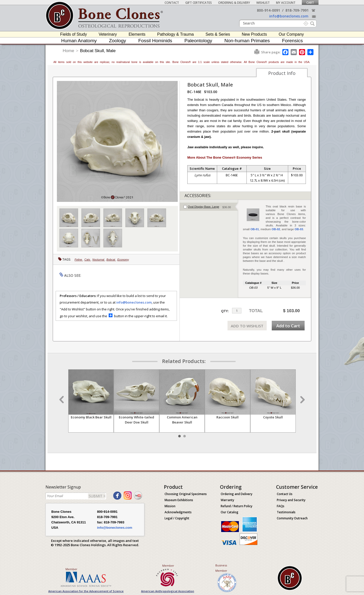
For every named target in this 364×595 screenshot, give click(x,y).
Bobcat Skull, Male (98, 51)
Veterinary (108, 34)
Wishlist (263, 3)
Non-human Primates (247, 41)
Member (71, 569)
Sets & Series (218, 34)
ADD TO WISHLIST (247, 326)
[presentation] (209, 207)
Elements (137, 34)
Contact (172, 3)
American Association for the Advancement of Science (86, 591)
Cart (310, 3)
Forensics (292, 41)
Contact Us (285, 494)
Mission (170, 506)
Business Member (221, 568)
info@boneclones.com (289, 16)
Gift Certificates (199, 3)
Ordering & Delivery (234, 3)
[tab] (209, 207)
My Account (286, 3)
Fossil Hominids (155, 41)
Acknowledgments (178, 512)
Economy (123, 260)
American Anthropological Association (168, 591)
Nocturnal (99, 260)
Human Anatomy (79, 41)
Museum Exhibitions (179, 500)
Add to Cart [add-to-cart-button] (288, 326)
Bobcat (111, 260)
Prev (62, 400)
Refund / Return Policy (236, 506)
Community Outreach (292, 518)
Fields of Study (74, 34)
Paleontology (198, 41)
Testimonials (286, 512)
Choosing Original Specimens (186, 494)
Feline (79, 260)
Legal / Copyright (177, 518)
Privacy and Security (291, 500)
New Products (254, 34)
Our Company (291, 34)
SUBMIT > (97, 496)
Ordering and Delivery (236, 494)
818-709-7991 (297, 10)
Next (302, 400)
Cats (88, 260)
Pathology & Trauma (176, 34)
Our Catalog (230, 512)
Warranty (227, 500)
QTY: (225, 311)
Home (68, 51)
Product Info (282, 73)
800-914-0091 (268, 10)
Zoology (118, 41)
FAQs (281, 506)
